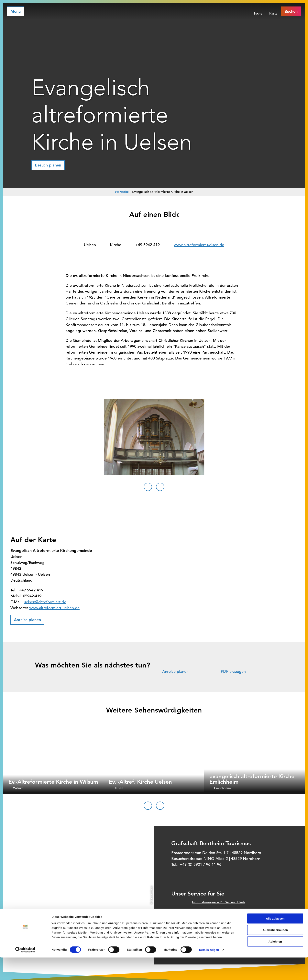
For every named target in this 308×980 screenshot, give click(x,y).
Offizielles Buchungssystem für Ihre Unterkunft (225, 911)
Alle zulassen (275, 941)
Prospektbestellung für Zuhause (215, 919)
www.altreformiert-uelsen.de (199, 245)
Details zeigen (209, 972)
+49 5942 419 (148, 245)
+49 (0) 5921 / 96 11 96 (201, 865)
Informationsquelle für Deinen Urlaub (219, 902)
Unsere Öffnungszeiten (208, 927)
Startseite (122, 192)
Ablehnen (275, 964)
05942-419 (32, 596)
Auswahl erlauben (275, 952)
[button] (48, 165)
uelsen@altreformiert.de (45, 602)
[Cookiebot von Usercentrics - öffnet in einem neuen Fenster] (25, 972)
